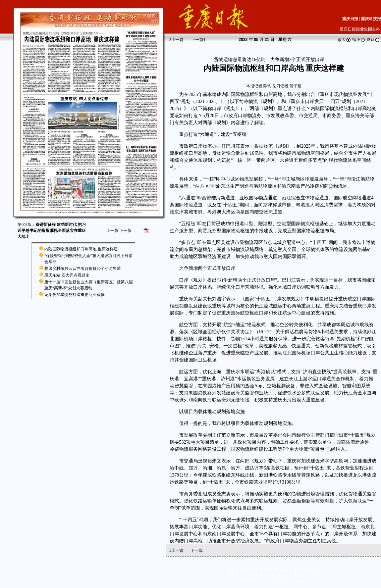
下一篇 (198, 40)
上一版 (112, 231)
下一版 (125, 231)
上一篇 (176, 40)
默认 (373, 40)
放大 (344, 40)
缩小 (359, 40)
